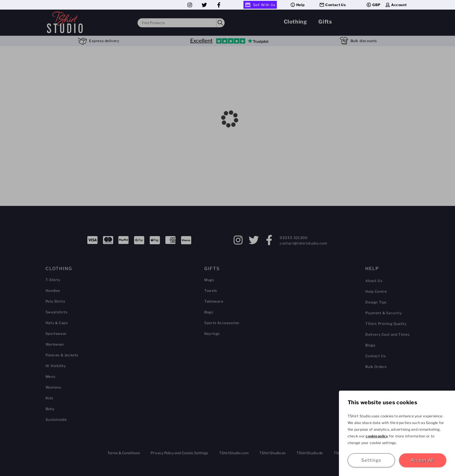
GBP (373, 5)
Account (396, 5)
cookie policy (377, 436)
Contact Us (332, 5)
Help (297, 5)
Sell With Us (260, 5)
